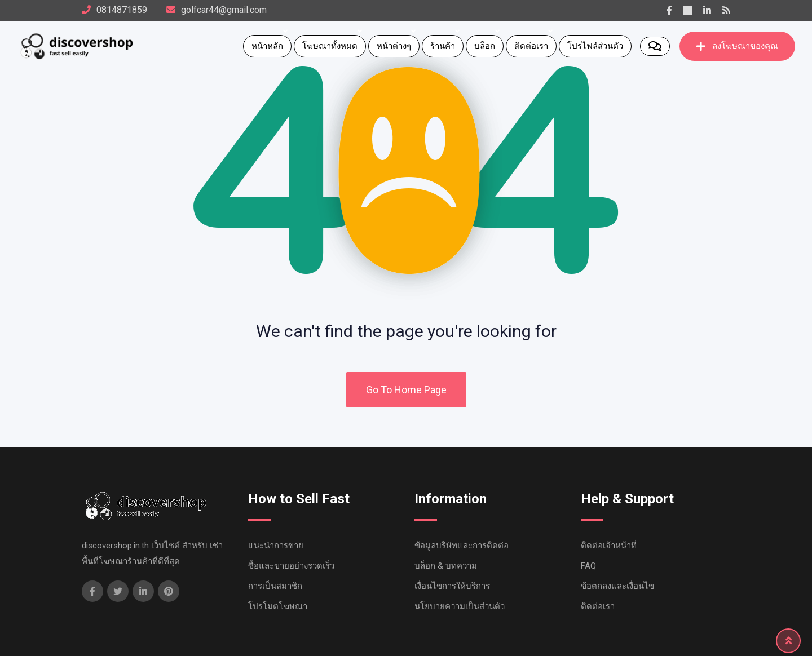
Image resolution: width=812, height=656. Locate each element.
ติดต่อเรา (531, 46)
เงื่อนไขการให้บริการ (452, 586)
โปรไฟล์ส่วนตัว (595, 46)
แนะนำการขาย (276, 546)
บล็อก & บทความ (446, 566)
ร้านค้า (443, 46)
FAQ (588, 566)
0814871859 (122, 10)
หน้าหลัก (267, 46)
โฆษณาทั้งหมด (330, 46)
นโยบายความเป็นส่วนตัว (460, 606)
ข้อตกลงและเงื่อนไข (617, 586)
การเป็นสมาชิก (275, 586)
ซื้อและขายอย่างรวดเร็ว (291, 566)
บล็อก (485, 46)
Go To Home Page (406, 390)
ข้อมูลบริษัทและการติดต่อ (462, 546)
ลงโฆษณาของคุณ (737, 46)
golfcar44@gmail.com (224, 10)
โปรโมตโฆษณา (278, 606)
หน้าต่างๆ (394, 46)
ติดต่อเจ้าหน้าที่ (609, 546)
